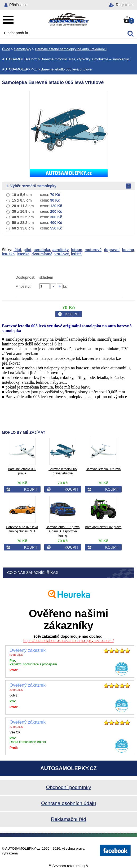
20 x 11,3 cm (23, 206)
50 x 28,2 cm (23, 223)
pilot (28, 250)
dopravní (112, 250)
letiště (76, 254)
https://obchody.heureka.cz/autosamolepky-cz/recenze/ (68, 641)
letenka (23, 254)
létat (17, 250)
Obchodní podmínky (68, 787)
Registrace (125, 5)
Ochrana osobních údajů (68, 803)
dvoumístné (42, 254)
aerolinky (61, 250)
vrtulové (61, 254)
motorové (93, 250)
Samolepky (23, 49)
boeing (128, 250)
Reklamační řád (68, 819)
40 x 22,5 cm (23, 217)
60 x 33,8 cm (23, 228)
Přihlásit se (18, 5)
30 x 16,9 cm (23, 211)
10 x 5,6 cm (22, 195)
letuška (8, 254)
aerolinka (42, 250)
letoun (77, 250)
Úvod (6, 49)
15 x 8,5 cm (22, 200)
